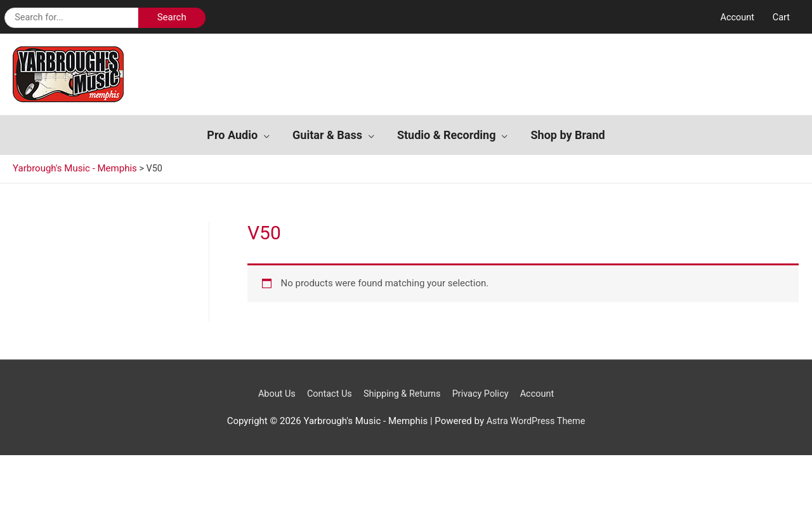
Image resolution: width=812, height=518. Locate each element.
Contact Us (327, 376)
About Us (272, 376)
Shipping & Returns (402, 376)
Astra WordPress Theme (536, 404)
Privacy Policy (483, 376)
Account (542, 376)
